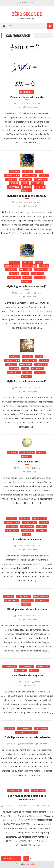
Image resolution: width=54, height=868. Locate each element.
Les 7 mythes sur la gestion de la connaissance (27, 797)
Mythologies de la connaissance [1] (27, 381)
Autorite (28, 172)
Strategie (40, 187)
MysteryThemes (32, 864)
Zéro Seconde (27, 14)
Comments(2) (32, 206)
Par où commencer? (27, 462)
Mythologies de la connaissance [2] (27, 286)
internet (14, 183)
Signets (41, 453)
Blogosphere (39, 519)
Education (11, 179)
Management (38, 791)
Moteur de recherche (26, 732)
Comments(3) (32, 297)
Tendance (26, 191)
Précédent (8, 859)
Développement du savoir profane (27, 609)
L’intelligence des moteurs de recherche (27, 737)
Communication (12, 175)
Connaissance (26, 92)
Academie (15, 172)
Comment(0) (45, 806)
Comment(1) (32, 685)
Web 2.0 (26, 534)
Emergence (25, 179)
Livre (25, 183)
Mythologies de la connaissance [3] (27, 196)
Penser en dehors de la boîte (27, 97)
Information (41, 179)
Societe (27, 187)
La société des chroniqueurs (27, 675)
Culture (44, 175)
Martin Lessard (27, 744)
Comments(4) (32, 107)
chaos (39, 172)
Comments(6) (32, 549)
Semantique (14, 187)
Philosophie (37, 183)
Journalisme (43, 666)
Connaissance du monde (27, 539)
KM (27, 791)
